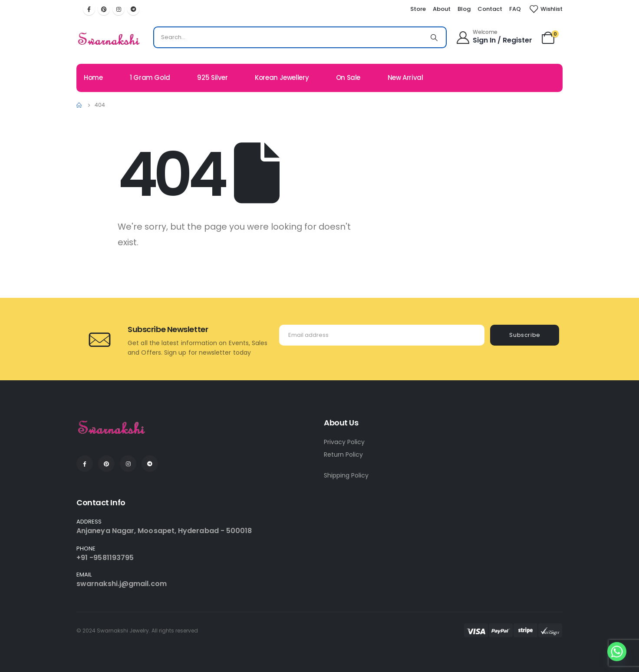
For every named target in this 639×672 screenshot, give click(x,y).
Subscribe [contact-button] (525, 335)
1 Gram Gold (150, 77)
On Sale (348, 77)
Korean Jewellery (282, 77)
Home (93, 77)
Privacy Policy (344, 442)
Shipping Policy (346, 475)
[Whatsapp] (617, 652)
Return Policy (343, 455)
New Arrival (405, 77)
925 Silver (212, 77)
